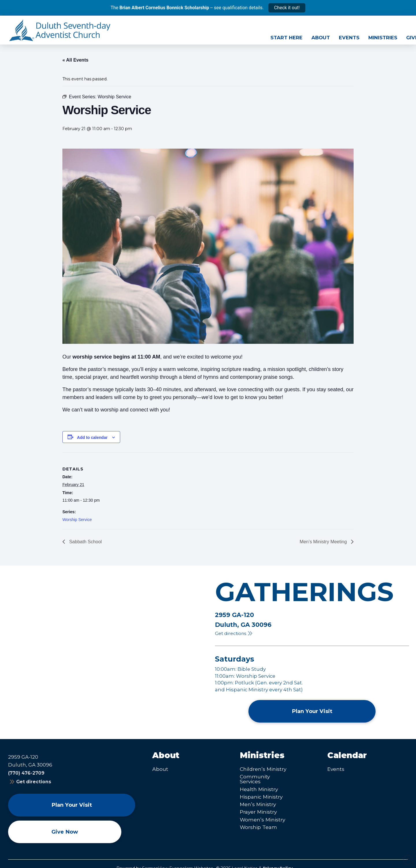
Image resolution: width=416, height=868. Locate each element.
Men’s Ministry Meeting (324, 542)
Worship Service (77, 520)
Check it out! (287, 8)
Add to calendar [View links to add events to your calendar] (92, 437)
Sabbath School (85, 542)
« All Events (75, 60)
